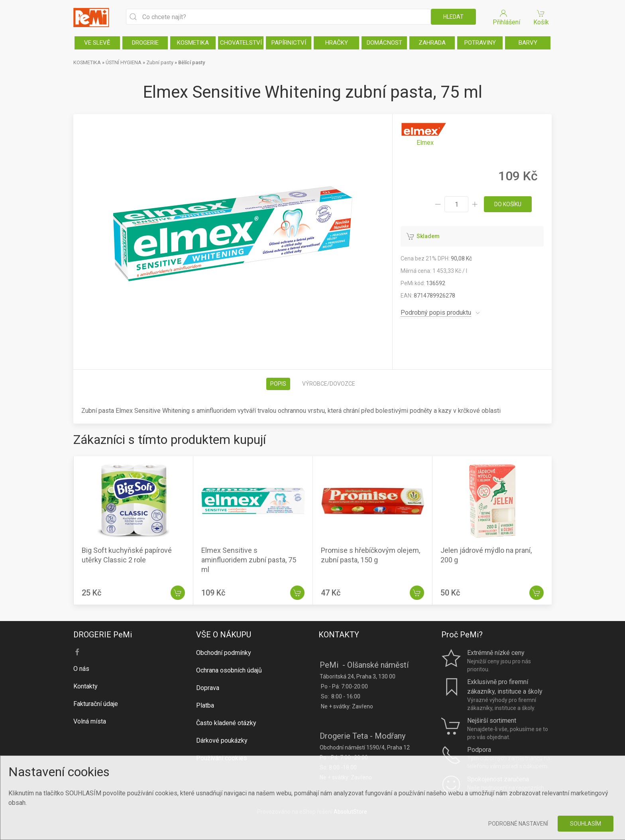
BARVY (528, 43)
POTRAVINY (480, 43)
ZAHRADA (432, 43)
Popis (278, 384)
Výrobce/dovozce (329, 384)
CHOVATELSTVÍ (241, 43)
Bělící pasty (192, 62)
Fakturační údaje (96, 704)
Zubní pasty (160, 62)
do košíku (508, 204)
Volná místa (90, 721)
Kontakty (85, 686)
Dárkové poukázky (222, 740)
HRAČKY (337, 43)
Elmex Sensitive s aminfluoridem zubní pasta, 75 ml (249, 560)
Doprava (208, 688)
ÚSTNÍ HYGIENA (124, 62)
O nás (81, 669)
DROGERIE (145, 43)
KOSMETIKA (193, 43)
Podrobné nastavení (518, 824)
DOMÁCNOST (384, 43)
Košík (541, 17)
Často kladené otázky (226, 723)
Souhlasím (586, 824)
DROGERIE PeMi (103, 635)
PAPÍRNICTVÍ (289, 43)
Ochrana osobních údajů (229, 670)
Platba (205, 705)
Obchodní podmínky (224, 653)
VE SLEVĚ (97, 43)
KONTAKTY (339, 635)
